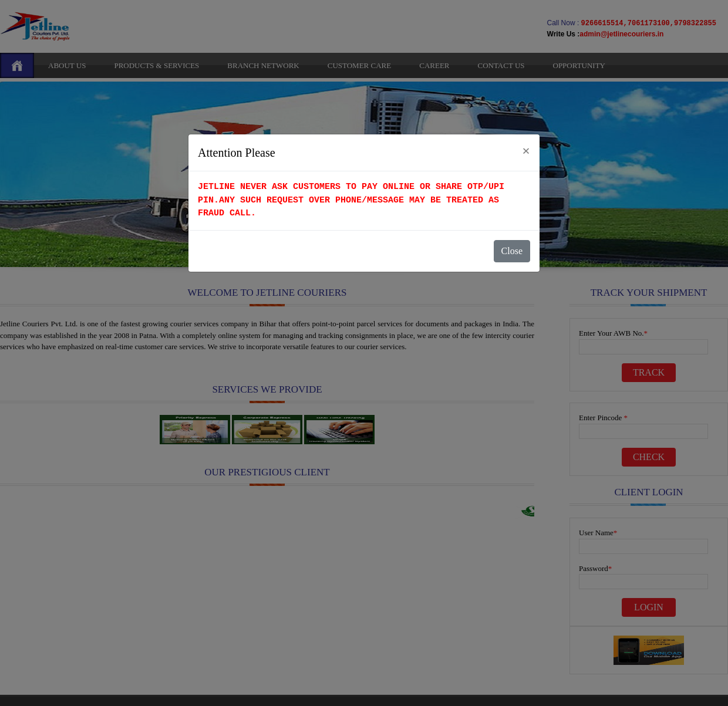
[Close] (526, 151)
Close (512, 251)
